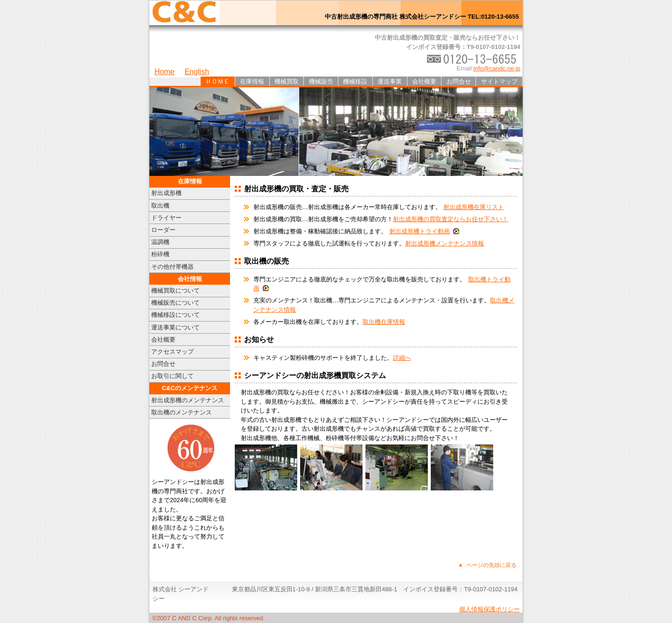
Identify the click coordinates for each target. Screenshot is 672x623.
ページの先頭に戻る (491, 565)
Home (164, 72)
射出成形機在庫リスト (474, 207)
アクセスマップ (172, 352)
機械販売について (175, 303)
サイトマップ (499, 81)
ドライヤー (166, 218)
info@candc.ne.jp (497, 68)
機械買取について (175, 290)
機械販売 (321, 81)
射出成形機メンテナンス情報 (444, 243)
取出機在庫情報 (384, 322)
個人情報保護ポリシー (490, 609)
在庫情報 (252, 81)
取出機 (160, 206)
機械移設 (355, 81)
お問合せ (459, 81)
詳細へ (402, 358)
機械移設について (175, 315)
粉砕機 (160, 254)
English (197, 72)
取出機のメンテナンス (182, 412)
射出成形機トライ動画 (420, 231)
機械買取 (287, 81)
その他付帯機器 (172, 267)
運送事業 (390, 81)
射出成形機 (166, 193)
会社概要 (424, 81)
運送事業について (175, 327)
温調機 (160, 242)
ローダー (163, 230)
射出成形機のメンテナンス (188, 400)
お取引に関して (172, 376)
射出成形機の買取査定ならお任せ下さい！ (451, 219)
